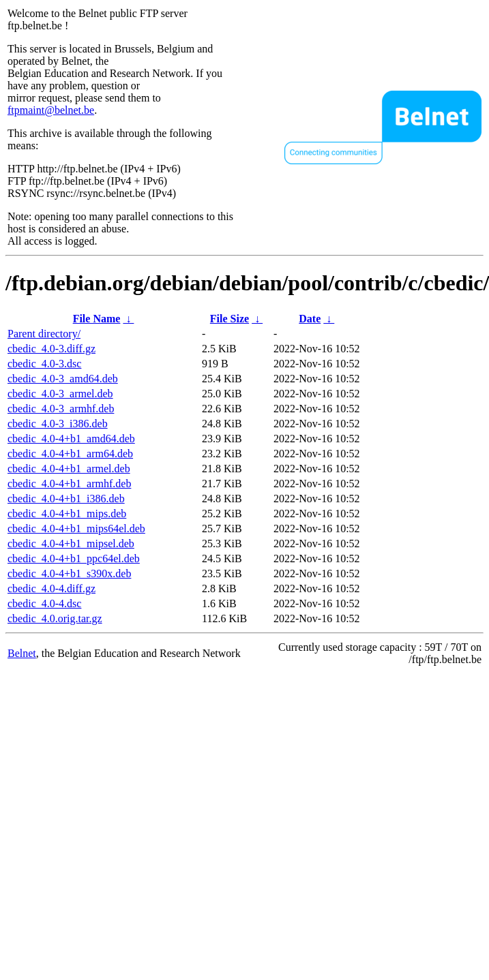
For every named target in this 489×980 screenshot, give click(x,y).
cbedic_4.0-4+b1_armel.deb (69, 469)
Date (310, 319)
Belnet (22, 653)
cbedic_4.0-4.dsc (44, 603)
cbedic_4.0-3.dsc (44, 364)
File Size (229, 319)
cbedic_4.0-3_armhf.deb (61, 409)
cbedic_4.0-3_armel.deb (60, 394)
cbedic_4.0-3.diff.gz (51, 349)
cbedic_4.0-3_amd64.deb (63, 379)
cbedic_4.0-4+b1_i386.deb (66, 499)
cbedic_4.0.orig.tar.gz (55, 618)
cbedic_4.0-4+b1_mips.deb (67, 514)
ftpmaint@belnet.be (51, 110)
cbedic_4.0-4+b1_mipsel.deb (71, 543)
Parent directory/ (44, 334)
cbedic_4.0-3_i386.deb (58, 424)
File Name (97, 319)
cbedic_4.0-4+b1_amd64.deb (71, 439)
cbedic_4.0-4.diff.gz (51, 588)
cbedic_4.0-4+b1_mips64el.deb (76, 529)
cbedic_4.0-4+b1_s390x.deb (69, 573)
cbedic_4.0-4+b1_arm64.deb (70, 454)
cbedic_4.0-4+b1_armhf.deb (69, 484)
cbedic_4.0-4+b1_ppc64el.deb (74, 558)
